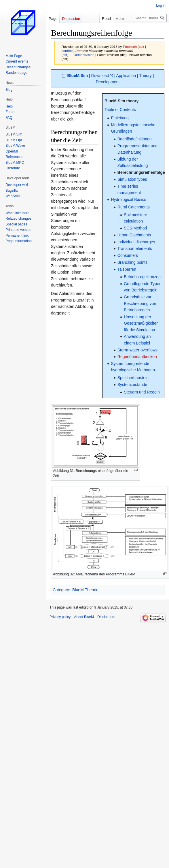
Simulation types (132, 179)
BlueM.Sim (78, 76)
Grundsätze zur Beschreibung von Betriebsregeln (140, 303)
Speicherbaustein (133, 378)
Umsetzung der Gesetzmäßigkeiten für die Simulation (141, 323)
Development (108, 82)
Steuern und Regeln (142, 392)
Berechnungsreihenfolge (141, 172)
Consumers (128, 255)
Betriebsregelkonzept (143, 277)
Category (61, 590)
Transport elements (135, 248)
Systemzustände (132, 385)
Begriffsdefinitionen (135, 139)
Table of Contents (120, 110)
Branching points (132, 262)
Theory (145, 76)
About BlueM (84, 617)
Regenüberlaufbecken (137, 357)
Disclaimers (106, 617)
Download (100, 76)
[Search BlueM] (150, 18)
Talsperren (127, 269)
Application (126, 76)
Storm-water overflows (137, 350)
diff (65, 55)
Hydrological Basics (128, 199)
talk (141, 47)
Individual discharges (136, 242)
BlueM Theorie (85, 590)
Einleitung (120, 118)
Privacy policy (60, 617)
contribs (68, 51)
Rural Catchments (134, 207)
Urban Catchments (134, 235)
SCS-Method (135, 228)
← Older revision (82, 55)
